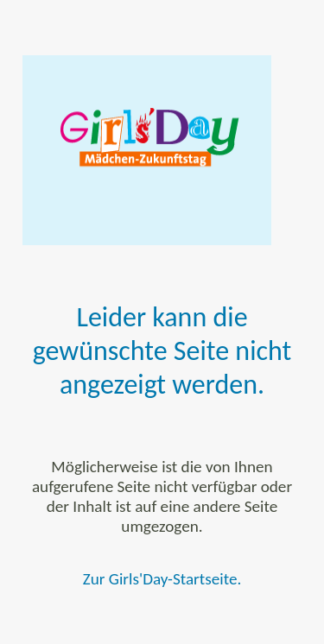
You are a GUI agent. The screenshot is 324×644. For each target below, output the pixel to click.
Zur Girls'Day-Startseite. (162, 579)
